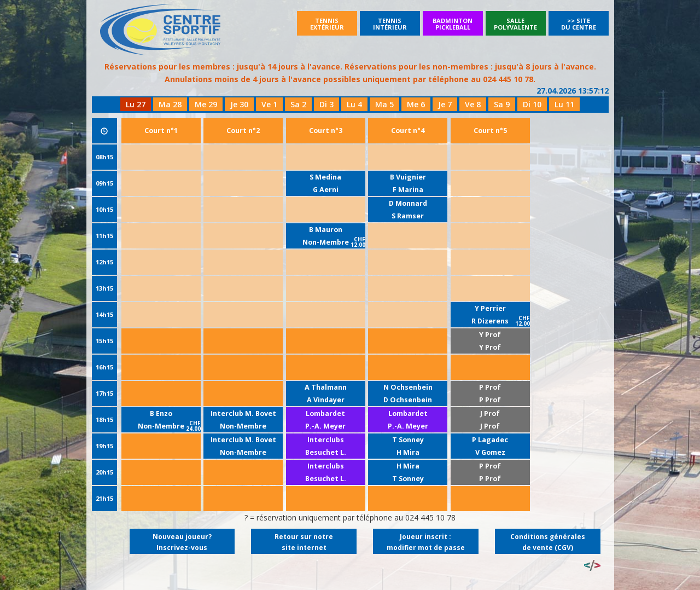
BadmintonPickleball (453, 24)
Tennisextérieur (327, 24)
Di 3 (326, 104)
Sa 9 (502, 104)
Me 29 (206, 104)
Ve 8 (473, 104)
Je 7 (445, 104)
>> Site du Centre (579, 24)
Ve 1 (269, 104)
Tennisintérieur (390, 24)
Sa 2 (298, 104)
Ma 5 (384, 104)
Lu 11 (564, 104)
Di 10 (532, 104)
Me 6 (416, 104)
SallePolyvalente (515, 24)
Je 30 (239, 104)
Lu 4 (354, 104)
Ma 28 (170, 104)
